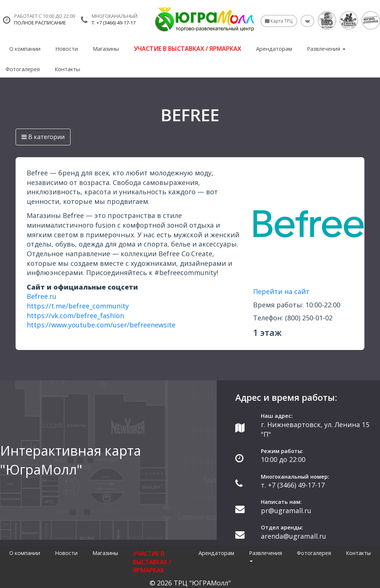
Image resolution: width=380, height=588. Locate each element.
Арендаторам (274, 49)
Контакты (67, 69)
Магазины (106, 49)
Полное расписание (40, 23)
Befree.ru (42, 296)
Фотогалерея (23, 69)
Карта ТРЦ (279, 21)
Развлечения (326, 49)
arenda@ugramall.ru (294, 536)
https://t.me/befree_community (78, 306)
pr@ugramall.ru (286, 511)
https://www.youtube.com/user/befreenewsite (101, 325)
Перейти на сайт (281, 291)
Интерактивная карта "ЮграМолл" (71, 460)
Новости (67, 49)
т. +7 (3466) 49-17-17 (114, 23)
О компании (25, 49)
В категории (43, 137)
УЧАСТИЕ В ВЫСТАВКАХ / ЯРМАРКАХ (188, 49)
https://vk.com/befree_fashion (75, 316)
